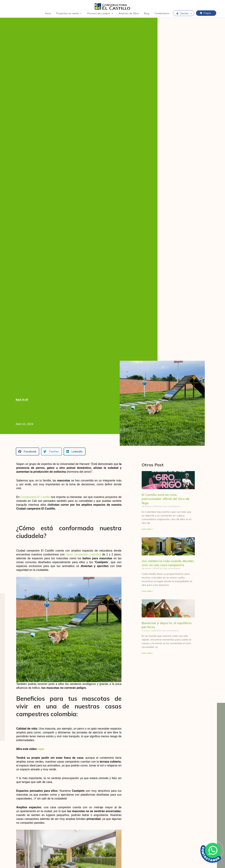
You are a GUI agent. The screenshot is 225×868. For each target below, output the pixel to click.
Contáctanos (162, 13)
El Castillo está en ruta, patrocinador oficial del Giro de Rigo (165, 499)
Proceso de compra (100, 13)
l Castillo (45, 497)
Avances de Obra (129, 13)
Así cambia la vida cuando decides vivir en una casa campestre (168, 563)
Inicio (48, 13)
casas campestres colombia (83, 554)
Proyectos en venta (69, 13)
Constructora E (30, 497)
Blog (147, 13)
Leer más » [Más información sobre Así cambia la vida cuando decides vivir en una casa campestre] (147, 591)
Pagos (207, 13)
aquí (41, 749)
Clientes (186, 13)
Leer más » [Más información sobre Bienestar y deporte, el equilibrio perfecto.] (147, 653)
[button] (28, 451)
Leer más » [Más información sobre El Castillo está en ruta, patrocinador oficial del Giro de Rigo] (147, 529)
